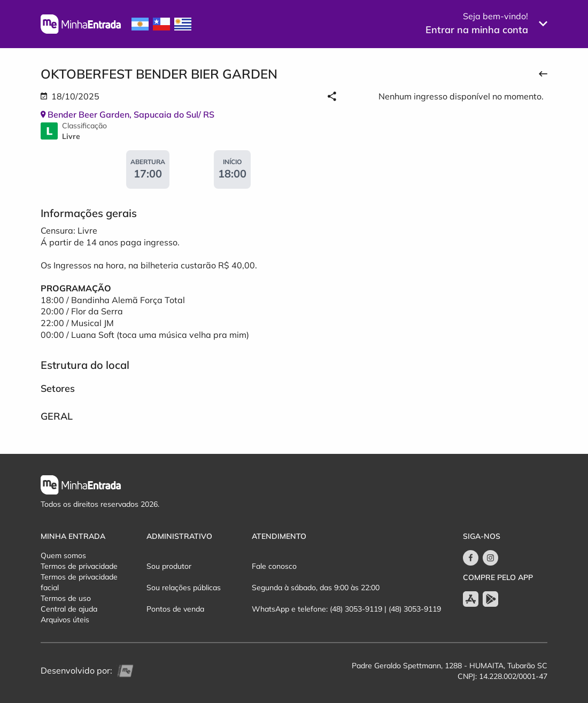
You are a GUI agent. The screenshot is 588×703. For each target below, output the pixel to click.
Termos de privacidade (79, 566)
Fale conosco (274, 566)
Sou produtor (169, 566)
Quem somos (63, 555)
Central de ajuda (69, 609)
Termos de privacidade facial (79, 582)
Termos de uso (66, 598)
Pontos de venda (175, 609)
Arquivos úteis (65, 620)
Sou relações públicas (184, 588)
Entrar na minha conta (477, 30)
